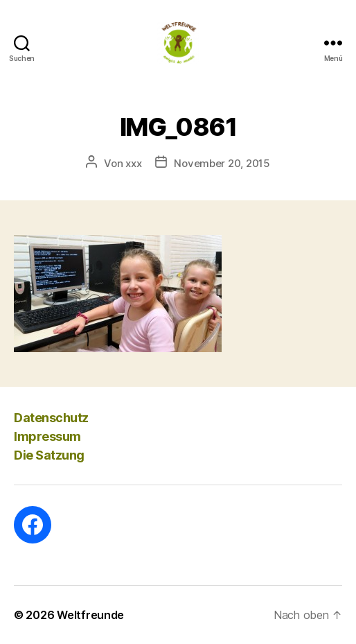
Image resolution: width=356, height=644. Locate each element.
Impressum (47, 436)
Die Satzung (49, 455)
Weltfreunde (90, 615)
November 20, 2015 (222, 163)
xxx (133, 163)
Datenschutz (51, 418)
